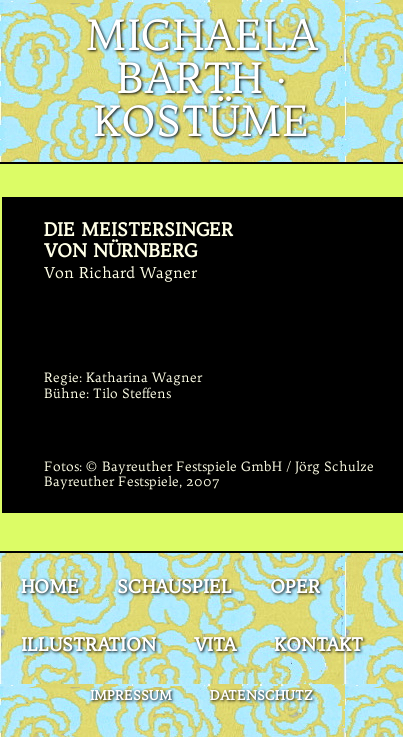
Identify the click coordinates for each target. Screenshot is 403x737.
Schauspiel (174, 586)
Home (50, 586)
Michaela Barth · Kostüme (201, 78)
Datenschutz (261, 695)
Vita (215, 644)
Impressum (131, 695)
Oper (295, 586)
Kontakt (318, 644)
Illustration (88, 644)
